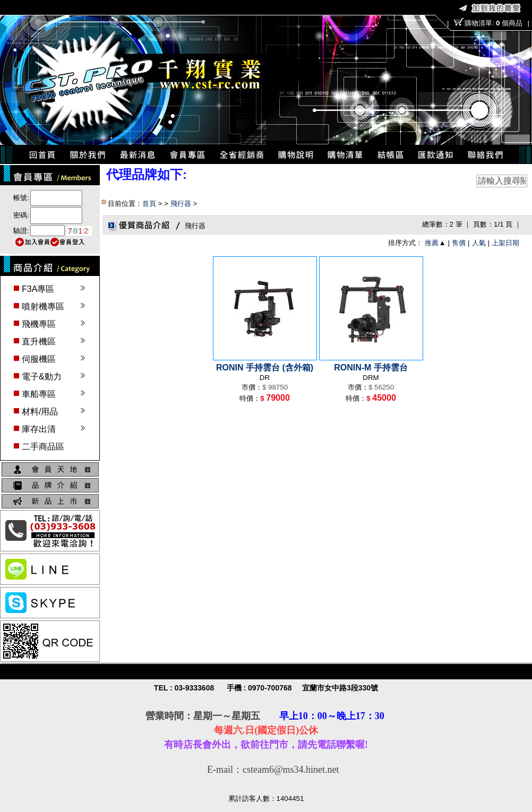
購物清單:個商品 (493, 23)
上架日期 (505, 243)
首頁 (149, 204)
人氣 (479, 243)
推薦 (432, 243)
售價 (459, 243)
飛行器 (181, 204)
